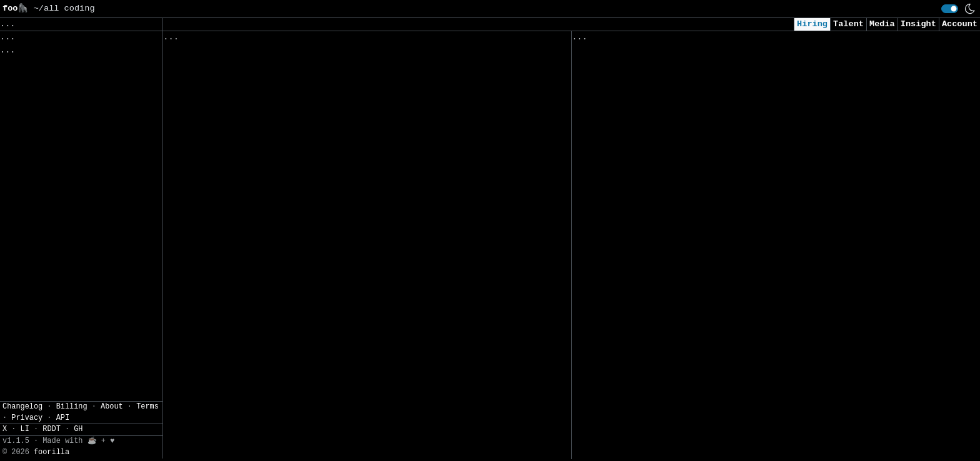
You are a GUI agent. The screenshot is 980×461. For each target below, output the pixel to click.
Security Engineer (618, 412)
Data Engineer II (615, 386)
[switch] (950, 9)
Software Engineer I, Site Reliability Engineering (291, 238)
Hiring (812, 24)
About (112, 409)
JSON (83, 127)
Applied (643, 40)
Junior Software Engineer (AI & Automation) (682, 359)
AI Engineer (602, 229)
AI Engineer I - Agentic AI (641, 177)
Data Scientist (610, 307)
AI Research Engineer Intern (643, 255)
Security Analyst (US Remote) (646, 98)
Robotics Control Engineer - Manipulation (267, 107)
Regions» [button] (23, 72)
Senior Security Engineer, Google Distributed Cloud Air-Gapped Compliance (349, 264)
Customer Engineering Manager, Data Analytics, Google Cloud (313, 407)
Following (403, 40)
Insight (918, 24)
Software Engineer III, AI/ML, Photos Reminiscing (288, 290)
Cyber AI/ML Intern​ (620, 203)
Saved (286, 40)
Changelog (22, 409)
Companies (338, 40)
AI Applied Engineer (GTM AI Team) (658, 151)
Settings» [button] (25, 108)
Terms (147, 409)
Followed (237, 40)
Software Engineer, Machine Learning (255, 55)
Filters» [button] (23, 90)
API (63, 420)
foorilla (52, 455)
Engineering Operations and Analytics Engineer (280, 433)
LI (25, 432)
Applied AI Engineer (623, 72)
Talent (848, 24)
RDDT (52, 432)
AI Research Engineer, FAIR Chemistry (666, 438)
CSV (53, 127)
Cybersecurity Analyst (628, 125)
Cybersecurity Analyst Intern (646, 333)
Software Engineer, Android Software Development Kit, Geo (308, 381)
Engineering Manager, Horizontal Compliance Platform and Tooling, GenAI (344, 355)
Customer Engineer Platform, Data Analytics (273, 212)
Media (882, 24)
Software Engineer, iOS (222, 186)
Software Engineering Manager (237, 82)
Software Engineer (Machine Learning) (257, 160)
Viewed (594, 40)
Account (960, 24)
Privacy (27, 420)
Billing (72, 409)
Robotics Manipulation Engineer (242, 133)
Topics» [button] (20, 53)
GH (78, 432)
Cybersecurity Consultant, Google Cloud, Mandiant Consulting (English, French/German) (342, 323)
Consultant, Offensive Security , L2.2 (669, 281)
